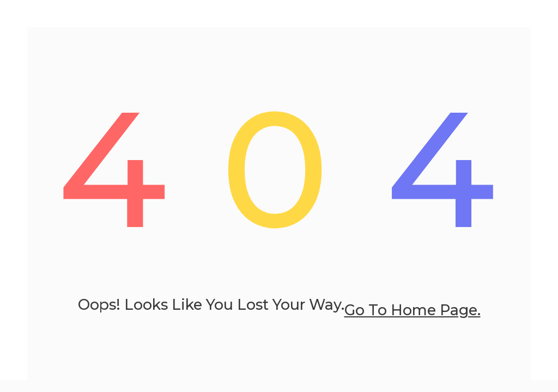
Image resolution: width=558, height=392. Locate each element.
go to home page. (413, 310)
